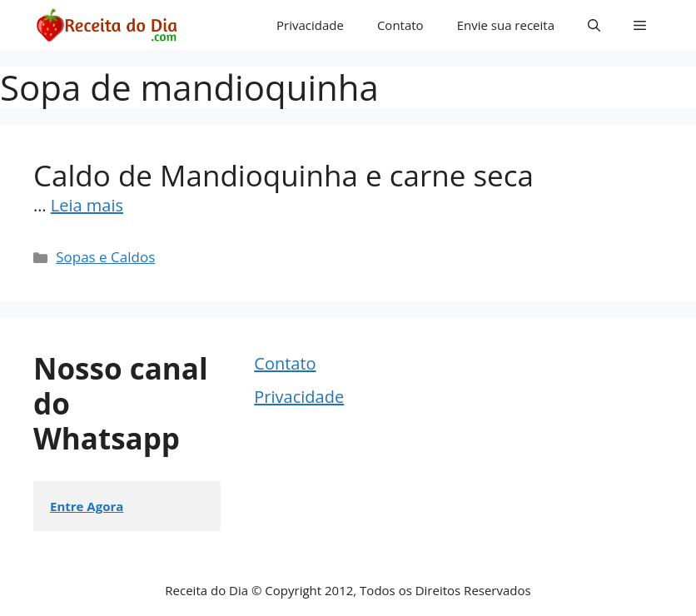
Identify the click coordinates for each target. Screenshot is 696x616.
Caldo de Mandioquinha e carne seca (283, 175)
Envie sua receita (506, 25)
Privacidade (310, 25)
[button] (594, 25)
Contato (400, 25)
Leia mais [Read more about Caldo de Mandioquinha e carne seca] (87, 205)
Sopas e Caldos (105, 257)
